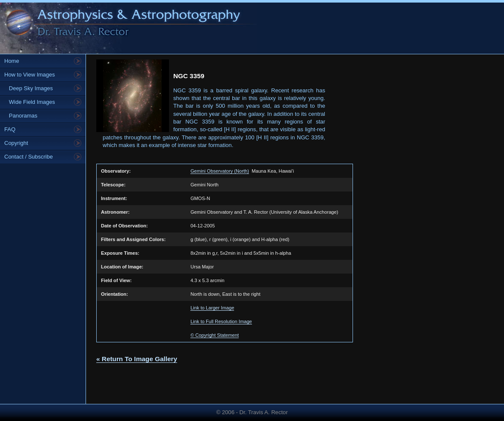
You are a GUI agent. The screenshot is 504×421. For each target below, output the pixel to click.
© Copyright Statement (215, 335)
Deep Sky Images (28, 88)
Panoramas (21, 116)
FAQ (10, 129)
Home (12, 61)
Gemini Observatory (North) (220, 171)
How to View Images (30, 75)
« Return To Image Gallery (137, 359)
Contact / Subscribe (28, 157)
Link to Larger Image (212, 308)
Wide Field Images (30, 102)
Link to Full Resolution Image (221, 321)
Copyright (16, 143)
